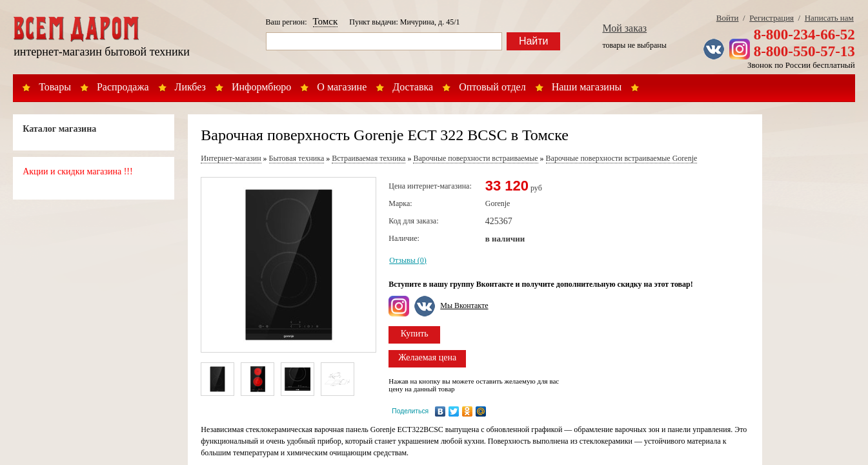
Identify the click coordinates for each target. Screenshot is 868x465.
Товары (55, 87)
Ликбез (190, 87)
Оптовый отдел (492, 87)
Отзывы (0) (408, 260)
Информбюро (261, 87)
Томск (326, 21)
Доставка (413, 87)
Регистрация (772, 18)
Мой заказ (624, 28)
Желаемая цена (427, 357)
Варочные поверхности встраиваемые (475, 158)
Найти (534, 41)
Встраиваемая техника (368, 158)
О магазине (342, 87)
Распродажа (123, 87)
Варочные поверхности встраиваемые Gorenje (622, 158)
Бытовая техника (297, 158)
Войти (728, 18)
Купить (415, 334)
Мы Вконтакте (464, 305)
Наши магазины (587, 87)
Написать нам (829, 18)
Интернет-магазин (231, 158)
